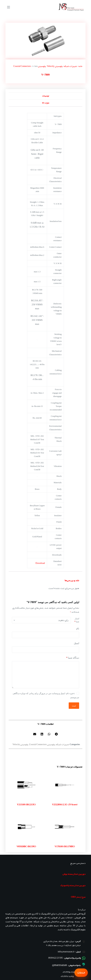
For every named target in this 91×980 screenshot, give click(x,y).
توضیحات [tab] (45, 96)
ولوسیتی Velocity (55, 66)
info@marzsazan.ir (66, 952)
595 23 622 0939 (56, 958)
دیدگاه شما (73, 658)
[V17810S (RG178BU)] (65, 827)
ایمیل (76, 643)
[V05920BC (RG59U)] (26, 827)
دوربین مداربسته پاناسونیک (73, 885)
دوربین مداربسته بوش (74, 874)
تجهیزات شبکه (70, 66)
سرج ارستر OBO (78, 897)
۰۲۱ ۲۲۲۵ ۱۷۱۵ (69, 972)
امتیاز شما (77, 620)
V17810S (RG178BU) (65, 846)
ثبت (74, 706)
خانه (80, 66)
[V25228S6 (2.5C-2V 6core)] (65, 785)
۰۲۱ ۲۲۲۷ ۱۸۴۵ (67, 976)
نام (78, 628)
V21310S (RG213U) (26, 804)
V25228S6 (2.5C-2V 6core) (65, 804)
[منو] (9, 7)
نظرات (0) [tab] (46, 103)
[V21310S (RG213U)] (26, 785)
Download (40, 563)
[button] (56, 734)
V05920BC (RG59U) (26, 846)
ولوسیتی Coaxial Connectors (29, 66)
